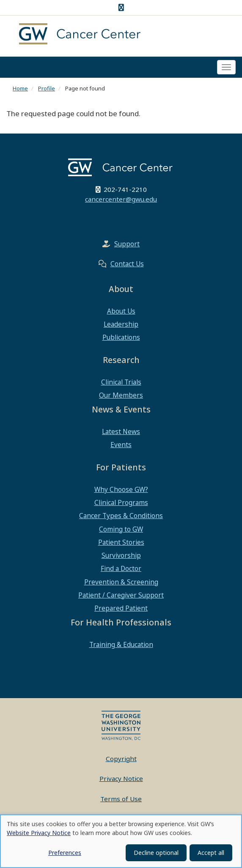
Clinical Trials (121, 382)
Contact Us (127, 264)
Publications (121, 337)
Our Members (121, 395)
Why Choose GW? (121, 489)
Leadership (121, 324)
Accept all (211, 853)
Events (121, 445)
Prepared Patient (121, 608)
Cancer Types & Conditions (121, 516)
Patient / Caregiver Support (121, 595)
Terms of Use (121, 799)
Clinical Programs (121, 502)
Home (20, 88)
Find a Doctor (121, 568)
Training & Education (121, 644)
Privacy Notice (121, 778)
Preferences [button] (65, 853)
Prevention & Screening (121, 582)
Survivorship (121, 555)
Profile (47, 88)
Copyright (121, 759)
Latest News (121, 431)
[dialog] (121, 841)
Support (127, 244)
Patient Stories (121, 542)
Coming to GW (121, 529)
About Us (121, 311)
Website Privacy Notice (39, 833)
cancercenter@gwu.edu (121, 199)
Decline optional (156, 853)
